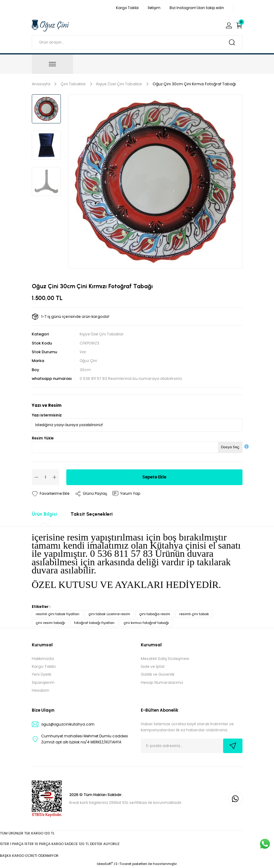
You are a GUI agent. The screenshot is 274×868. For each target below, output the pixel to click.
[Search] (137, 42)
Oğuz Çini (89, 361)
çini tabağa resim (155, 614)
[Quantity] (45, 477)
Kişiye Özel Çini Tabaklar (103, 334)
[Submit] (233, 746)
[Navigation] (52, 64)
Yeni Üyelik (41, 674)
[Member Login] (229, 25)
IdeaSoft (105, 864)
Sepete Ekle (154, 477)
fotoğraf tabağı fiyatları (94, 623)
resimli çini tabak (194, 614)
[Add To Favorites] (52, 494)
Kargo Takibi (44, 666)
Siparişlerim (43, 682)
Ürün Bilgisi (44, 514)
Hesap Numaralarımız (162, 682)
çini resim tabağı (50, 623)
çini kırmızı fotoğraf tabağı (146, 623)
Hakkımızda (43, 659)
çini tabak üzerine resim (109, 614)
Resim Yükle (43, 438)
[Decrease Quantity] (36, 477)
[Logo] (50, 25)
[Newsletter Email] (192, 746)
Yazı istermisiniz (47, 415)
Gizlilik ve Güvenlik (158, 674)
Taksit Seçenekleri (92, 514)
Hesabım (41, 690)
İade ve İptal (153, 666)
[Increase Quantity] (54, 477)
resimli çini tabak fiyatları (58, 614)
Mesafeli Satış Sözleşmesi (165, 659)
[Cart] (239, 25)
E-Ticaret (124, 864)
